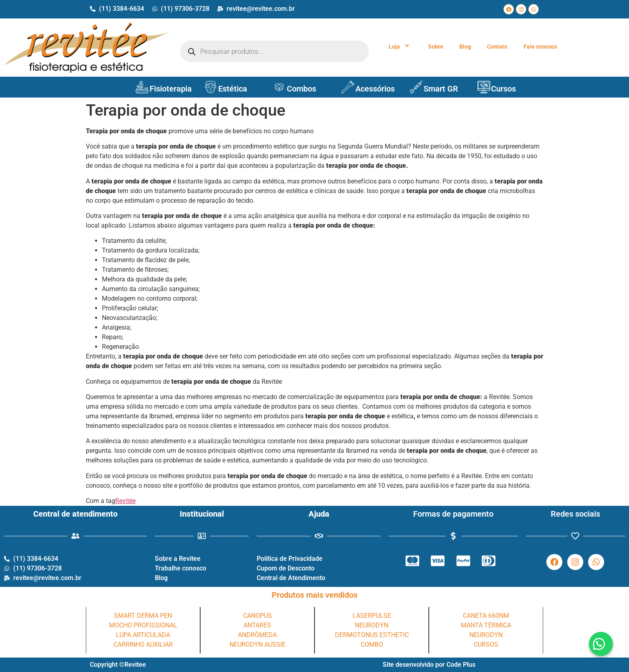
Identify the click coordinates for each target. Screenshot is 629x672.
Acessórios (375, 89)
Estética (233, 89)
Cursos (503, 89)
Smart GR (441, 89)
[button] (601, 644)
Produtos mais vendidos (314, 595)
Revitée (125, 501)
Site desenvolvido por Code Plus (429, 665)
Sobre (436, 47)
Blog (465, 47)
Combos (301, 89)
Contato (497, 47)
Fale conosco (540, 47)
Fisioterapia (171, 89)
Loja (400, 47)
